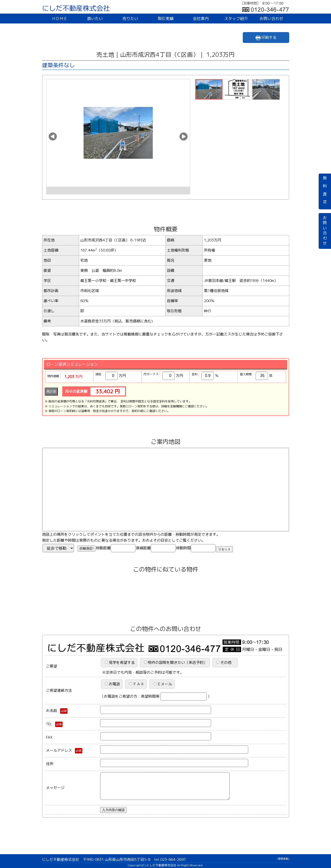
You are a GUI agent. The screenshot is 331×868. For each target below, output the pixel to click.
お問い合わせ (271, 19)
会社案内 (201, 19)
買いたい (95, 19)
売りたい (130, 19)
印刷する (266, 38)
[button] (53, 137)
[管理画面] (283, 859)
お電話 (112, 684)
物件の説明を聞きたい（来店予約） (176, 662)
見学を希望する (120, 662)
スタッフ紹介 (236, 19)
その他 (226, 662)
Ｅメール (163, 684)
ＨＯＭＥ (60, 19)
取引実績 (166, 19)
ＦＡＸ (137, 684)
